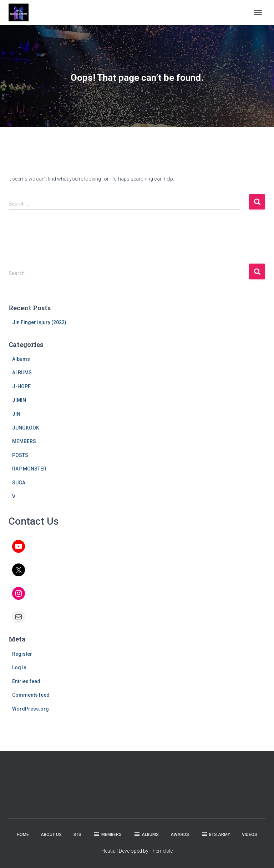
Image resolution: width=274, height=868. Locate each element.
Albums (21, 359)
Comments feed (31, 695)
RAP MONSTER (29, 469)
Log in (19, 667)
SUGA (19, 483)
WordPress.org (31, 709)
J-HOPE (21, 386)
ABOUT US (51, 835)
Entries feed (26, 681)
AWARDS (180, 835)
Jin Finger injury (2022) (39, 322)
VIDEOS (250, 835)
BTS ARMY (215, 834)
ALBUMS (22, 373)
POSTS (20, 455)
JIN (16, 414)
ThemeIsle (161, 851)
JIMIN (19, 400)
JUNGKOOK (26, 428)
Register (22, 654)
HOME (23, 835)
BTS (77, 835)
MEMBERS (24, 441)
